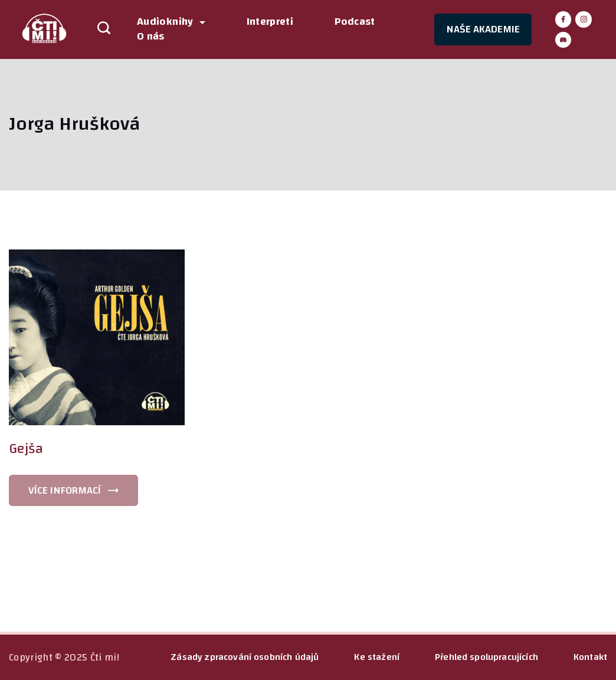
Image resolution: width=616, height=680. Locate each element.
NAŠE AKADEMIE (483, 29)
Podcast (355, 22)
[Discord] (563, 40)
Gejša (26, 449)
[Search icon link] (98, 29)
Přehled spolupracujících (486, 657)
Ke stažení (377, 657)
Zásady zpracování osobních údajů (245, 657)
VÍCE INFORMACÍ (65, 490)
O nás (151, 37)
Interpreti (270, 22)
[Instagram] (584, 19)
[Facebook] (563, 19)
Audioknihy (171, 22)
